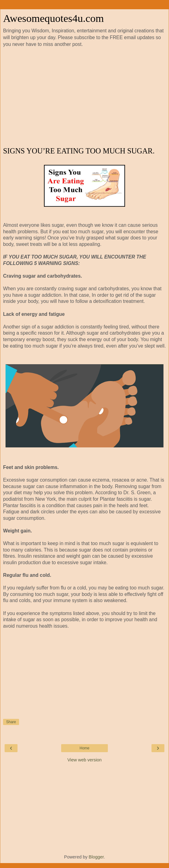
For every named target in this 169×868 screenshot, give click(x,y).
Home (84, 748)
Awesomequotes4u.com (53, 18)
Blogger (96, 857)
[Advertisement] (84, 97)
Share (11, 722)
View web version (84, 760)
